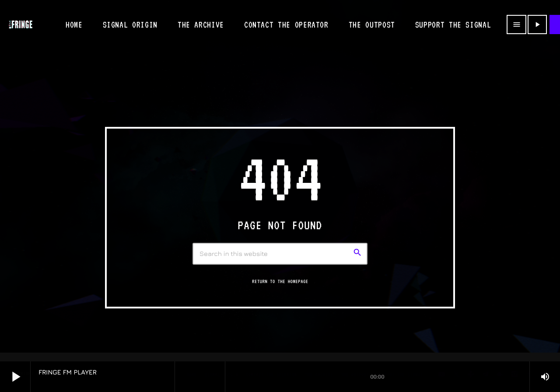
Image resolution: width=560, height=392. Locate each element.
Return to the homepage (280, 281)
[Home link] (21, 24)
